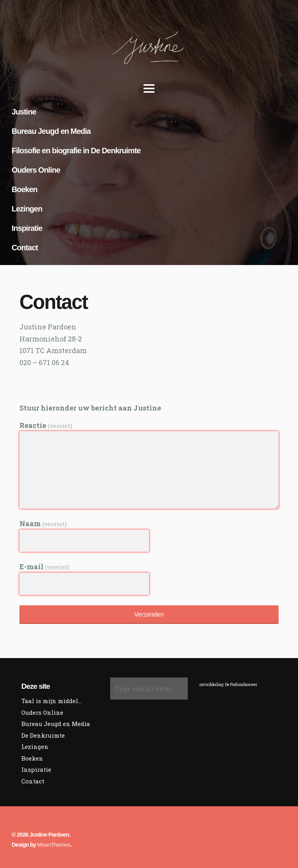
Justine (24, 112)
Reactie (46, 425)
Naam (43, 523)
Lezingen (27, 209)
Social (24, 377)
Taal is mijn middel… (51, 701)
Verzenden (149, 614)
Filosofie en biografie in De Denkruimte (76, 151)
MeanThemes (54, 845)
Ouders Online (36, 170)
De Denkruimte (43, 735)
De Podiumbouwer (241, 685)
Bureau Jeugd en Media (51, 131)
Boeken (24, 189)
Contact (25, 248)
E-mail (44, 567)
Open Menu (147, 91)
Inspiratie (27, 228)
